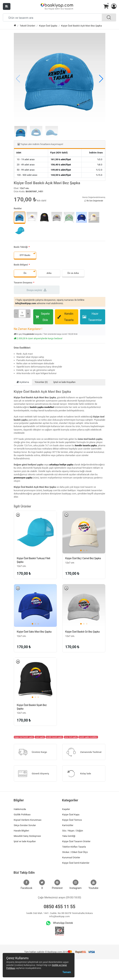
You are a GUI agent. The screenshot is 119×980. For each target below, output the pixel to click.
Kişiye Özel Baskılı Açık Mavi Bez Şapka (81, 26)
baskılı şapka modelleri (42, 407)
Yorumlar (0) (41, 382)
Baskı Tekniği (21, 247)
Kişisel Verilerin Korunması (28, 820)
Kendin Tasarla (65, 317)
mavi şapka (40, 737)
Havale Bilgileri (21, 831)
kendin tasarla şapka (86, 445)
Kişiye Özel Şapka (48, 26)
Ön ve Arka (73, 273)
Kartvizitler (68, 825)
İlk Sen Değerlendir (94, 201)
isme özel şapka (71, 737)
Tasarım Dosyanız (23, 283)
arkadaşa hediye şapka (61, 465)
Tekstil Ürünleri (27, 26)
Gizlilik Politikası (22, 815)
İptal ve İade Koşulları (64, 382)
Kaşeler (66, 809)
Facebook (26, 885)
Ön (25, 273)
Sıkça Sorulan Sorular (25, 825)
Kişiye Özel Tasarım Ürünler (76, 841)
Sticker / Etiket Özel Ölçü (75, 852)
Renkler (18, 208)
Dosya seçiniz (37, 290)
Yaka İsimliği (69, 836)
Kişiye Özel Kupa (71, 815)
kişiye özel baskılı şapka (24, 737)
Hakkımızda (20, 809)
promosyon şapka (23, 478)
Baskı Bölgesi (21, 265)
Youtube (93, 885)
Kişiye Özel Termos (72, 820)
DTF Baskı (25, 255)
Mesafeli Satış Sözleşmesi (27, 836)
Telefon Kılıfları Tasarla (74, 847)
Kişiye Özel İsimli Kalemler (76, 863)
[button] (114, 6)
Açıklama (23, 382)
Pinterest (57, 885)
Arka (49, 273)
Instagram (76, 885)
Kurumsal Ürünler (71, 857)
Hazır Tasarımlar (92, 317)
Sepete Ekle (43, 317)
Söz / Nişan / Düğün (73, 831)
